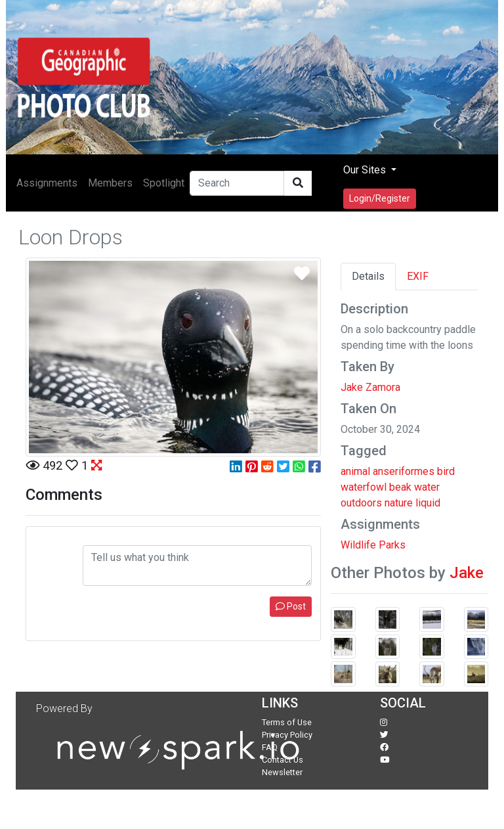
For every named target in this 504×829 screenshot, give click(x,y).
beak (400, 487)
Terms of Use (287, 722)
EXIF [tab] (418, 276)
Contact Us (283, 760)
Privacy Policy (287, 735)
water (427, 487)
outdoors (361, 503)
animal (355, 471)
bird (446, 471)
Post (291, 606)
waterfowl (364, 487)
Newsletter (282, 772)
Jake (467, 573)
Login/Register (380, 198)
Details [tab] (368, 276)
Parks (392, 545)
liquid (428, 503)
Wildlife (358, 545)
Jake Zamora (370, 387)
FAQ (270, 747)
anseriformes (404, 471)
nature (399, 503)
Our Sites (366, 170)
